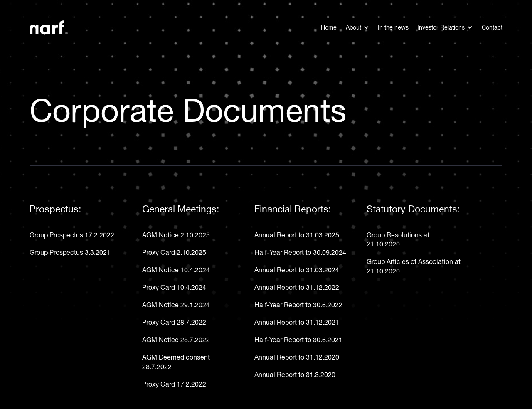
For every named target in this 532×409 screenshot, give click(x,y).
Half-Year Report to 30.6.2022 (298, 305)
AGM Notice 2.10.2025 (176, 235)
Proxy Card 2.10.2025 (174, 252)
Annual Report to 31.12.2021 (297, 322)
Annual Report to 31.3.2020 (295, 375)
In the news (393, 27)
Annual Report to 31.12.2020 (297, 357)
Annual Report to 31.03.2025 (297, 235)
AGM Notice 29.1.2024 (176, 305)
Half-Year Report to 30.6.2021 (298, 340)
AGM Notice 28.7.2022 (176, 340)
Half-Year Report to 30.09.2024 (300, 252)
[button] (357, 27)
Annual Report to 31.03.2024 (297, 270)
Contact (492, 27)
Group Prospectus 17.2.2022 (72, 235)
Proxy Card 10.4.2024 (174, 287)
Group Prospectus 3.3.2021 (70, 252)
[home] (49, 28)
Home (329, 27)
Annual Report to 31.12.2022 (297, 287)
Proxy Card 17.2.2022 (174, 384)
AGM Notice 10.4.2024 (176, 270)
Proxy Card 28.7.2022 (174, 322)
